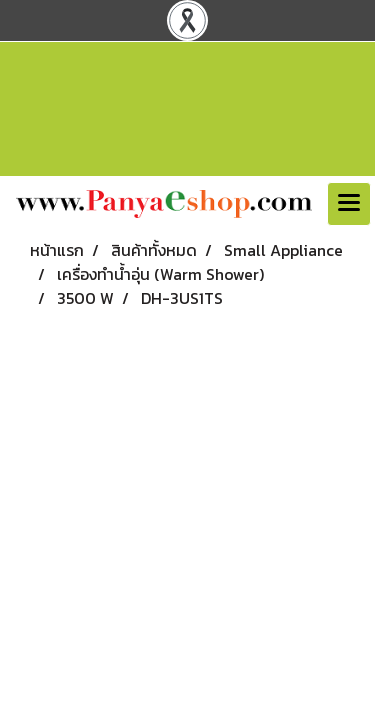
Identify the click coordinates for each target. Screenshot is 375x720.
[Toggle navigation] (349, 204)
